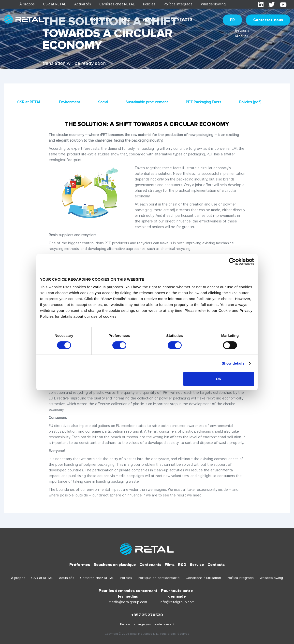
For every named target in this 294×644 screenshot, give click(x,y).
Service (151, 19)
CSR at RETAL (54, 4)
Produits (100, 19)
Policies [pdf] (250, 102)
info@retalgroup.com (177, 602)
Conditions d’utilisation (203, 578)
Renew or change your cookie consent (147, 624)
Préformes (80, 565)
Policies (149, 4)
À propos (27, 4)
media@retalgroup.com (128, 602)
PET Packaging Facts (204, 102)
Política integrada (178, 4)
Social (103, 102)
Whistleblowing (213, 4)
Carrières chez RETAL (117, 4)
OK (219, 379)
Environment (70, 102)
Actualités (83, 4)
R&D (126, 19)
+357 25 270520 (147, 615)
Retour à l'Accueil (242, 33)
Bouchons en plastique (115, 565)
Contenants (150, 565)
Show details (233, 363)
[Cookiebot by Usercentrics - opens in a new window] (232, 261)
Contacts (181, 19)
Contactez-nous (268, 20)
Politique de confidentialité (159, 578)
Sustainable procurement (147, 102)
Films (170, 565)
